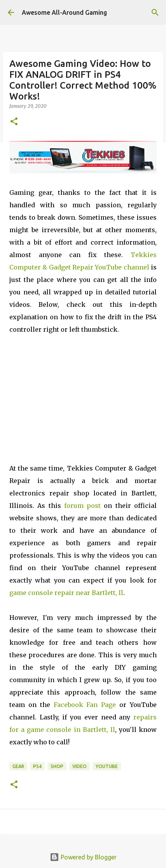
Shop (57, 766)
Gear (18, 766)
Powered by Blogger (83, 857)
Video (80, 766)
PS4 (37, 766)
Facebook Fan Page (85, 705)
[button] (14, 122)
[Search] (155, 12)
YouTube (107, 766)
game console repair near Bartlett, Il (66, 593)
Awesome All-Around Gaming (64, 12)
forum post (82, 506)
